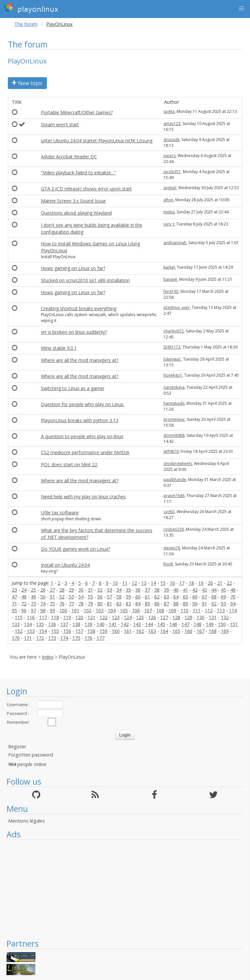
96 (24, 610)
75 (52, 604)
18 (191, 583)
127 (164, 617)
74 (43, 604)
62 (157, 597)
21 (220, 583)
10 (115, 583)
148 (198, 624)
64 (176, 597)
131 (213, 617)
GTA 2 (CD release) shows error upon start (86, 189)
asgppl (170, 188)
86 (157, 604)
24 (24, 590)
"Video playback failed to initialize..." (78, 173)
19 (201, 583)
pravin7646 (174, 496)
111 (197, 610)
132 (225, 617)
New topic (27, 83)
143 (137, 624)
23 (14, 590)
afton (168, 200)
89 (185, 604)
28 (62, 590)
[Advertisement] (125, 889)
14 (153, 583)
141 (113, 624)
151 (234, 624)
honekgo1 (173, 375)
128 (176, 617)
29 (71, 590)
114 (233, 610)
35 (128, 590)
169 (225, 631)
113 (221, 610)
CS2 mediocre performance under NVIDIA (85, 452)
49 (33, 597)
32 (100, 590)
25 (33, 590)
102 (87, 610)
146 (173, 624)
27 (52, 590)
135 (40, 624)
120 (79, 617)
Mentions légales (27, 821)
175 (76, 638)
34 (119, 590)
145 (161, 624)
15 (163, 583)
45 (223, 590)
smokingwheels (178, 463)
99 (52, 610)
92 (214, 604)
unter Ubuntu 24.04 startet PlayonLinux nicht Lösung (97, 141)
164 (164, 631)
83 (128, 604)
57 (109, 597)
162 (140, 631)
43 (204, 590)
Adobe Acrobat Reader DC (69, 157)
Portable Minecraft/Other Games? (77, 112)
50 (43, 597)
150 (222, 624)
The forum (26, 24)
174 (64, 638)
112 (209, 610)
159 (104, 631)
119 (67, 617)
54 (81, 597)
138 (76, 624)
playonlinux (31, 8)
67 (204, 597)
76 (62, 604)
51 (52, 597)
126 (152, 617)
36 (138, 590)
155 (55, 631)
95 (14, 610)
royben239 (174, 529)
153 (31, 631)
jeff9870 (171, 451)
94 (233, 604)
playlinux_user (177, 307)
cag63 (169, 512)
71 (14, 604)
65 (185, 597)
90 (195, 604)
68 (214, 597)
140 (101, 624)
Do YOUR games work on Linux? (76, 549)
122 (104, 617)
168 (213, 631)
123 (116, 617)
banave (170, 279)
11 (125, 583)
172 (40, 638)
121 (91, 617)
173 (52, 638)
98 (43, 610)
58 (119, 597)
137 (64, 624)
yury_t (169, 224)
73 (33, 604)
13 (144, 583)
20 (210, 583)
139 (88, 624)
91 (204, 604)
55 (90, 597)
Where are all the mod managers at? (80, 360)
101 (75, 610)
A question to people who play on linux (82, 436)
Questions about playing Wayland (76, 213)
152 (19, 631)
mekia (169, 212)
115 (19, 617)
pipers (170, 156)
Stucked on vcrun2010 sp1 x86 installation (85, 280)
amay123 (172, 124)
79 (90, 604)
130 (201, 617)
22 (229, 583)
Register (17, 747)
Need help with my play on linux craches (83, 497)
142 (125, 624)
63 (166, 597)
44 (214, 590)
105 (124, 610)
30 (81, 590)
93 (223, 604)
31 (90, 590)
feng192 (171, 291)
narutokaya (174, 387)
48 (24, 597)
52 (62, 597)
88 (176, 604)
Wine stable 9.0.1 (59, 348)
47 (14, 597)
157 (79, 631)
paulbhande (175, 480)
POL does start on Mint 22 (69, 464)
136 (52, 624)
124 (128, 617)
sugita (169, 111)
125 (140, 617)
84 (138, 604)
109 (172, 610)
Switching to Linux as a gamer (73, 388)
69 (223, 597)
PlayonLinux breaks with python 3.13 (80, 420)
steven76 (172, 548)
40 (176, 590)
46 (233, 590)
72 (24, 604)
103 (100, 610)
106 (136, 610)
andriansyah (175, 243)
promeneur (174, 419)
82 (119, 604)
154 (43, 631)
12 (134, 583)
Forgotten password (31, 755)
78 (81, 604)
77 (71, 604)
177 (101, 638)
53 (71, 597)
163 (152, 631)
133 (16, 624)
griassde (172, 140)
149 (210, 624)
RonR (168, 564)
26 (43, 590)
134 (28, 624)
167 (201, 631)
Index (48, 657)
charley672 (174, 331)
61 (147, 597)
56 (100, 597)
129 (188, 617)
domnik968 (174, 435)
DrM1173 (172, 347)
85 (147, 604)
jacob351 (172, 172)
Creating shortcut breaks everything (79, 308)
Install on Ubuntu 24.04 (65, 565)
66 (195, 597)
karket (169, 267)
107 (148, 610)
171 (28, 638)
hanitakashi (174, 403)
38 (157, 590)
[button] (241, 9)
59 (128, 597)
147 (185, 624)
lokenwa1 (172, 359)
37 (147, 590)
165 (176, 631)
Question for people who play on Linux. (83, 404)
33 (109, 590)
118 (55, 617)
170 (16, 638)
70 (233, 597)
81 (109, 604)
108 (160, 610)
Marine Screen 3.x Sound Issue (73, 201)
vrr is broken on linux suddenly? (74, 332)
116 (31, 617)
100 (63, 610)
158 (91, 631)
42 (195, 590)
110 (184, 610)
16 (172, 583)
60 (138, 597)
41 (185, 590)
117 (43, 617)
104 (112, 610)
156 (67, 631)
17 (182, 583)
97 (33, 610)
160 (116, 631)
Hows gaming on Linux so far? (73, 268)
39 (166, 590)
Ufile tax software (60, 513)
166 (188, 631)
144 (149, 624)
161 (128, 631)
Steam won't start (60, 125)
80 (100, 604)
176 (88, 638)
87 (166, 604)
